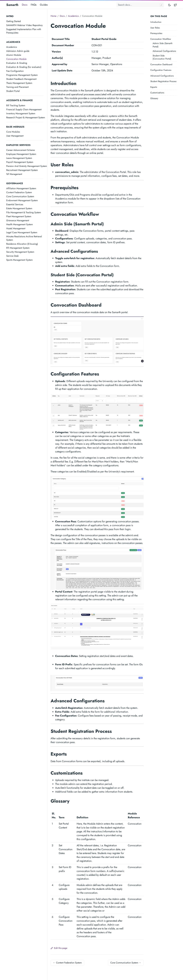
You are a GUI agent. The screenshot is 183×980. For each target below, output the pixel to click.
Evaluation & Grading (17, 63)
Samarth (12, 5)
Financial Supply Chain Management (24, 109)
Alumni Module (14, 55)
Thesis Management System (19, 83)
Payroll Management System (20, 162)
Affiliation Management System (21, 188)
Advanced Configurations (164, 51)
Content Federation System (19, 192)
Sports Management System (19, 260)
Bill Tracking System (16, 105)
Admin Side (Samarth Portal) (163, 45)
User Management (15, 136)
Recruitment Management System (22, 170)
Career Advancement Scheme (21, 150)
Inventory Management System (21, 113)
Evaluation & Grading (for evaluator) (24, 67)
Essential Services (15, 204)
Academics (12, 47)
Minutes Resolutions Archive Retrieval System (24, 238)
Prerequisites (156, 33)
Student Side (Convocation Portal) (162, 57)
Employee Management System (21, 154)
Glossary (154, 98)
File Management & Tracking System (24, 212)
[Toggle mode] (170, 5)
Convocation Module (16, 59)
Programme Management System (22, 75)
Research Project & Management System (26, 117)
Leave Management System (19, 158)
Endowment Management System (22, 200)
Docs (25, 5)
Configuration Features (161, 70)
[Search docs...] (140, 5)
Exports (154, 87)
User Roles (155, 28)
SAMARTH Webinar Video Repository (24, 25)
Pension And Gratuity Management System (27, 166)
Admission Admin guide (18, 51)
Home (53, 16)
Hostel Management (16, 228)
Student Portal (13, 91)
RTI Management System (18, 248)
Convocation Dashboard (161, 64)
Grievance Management (18, 220)
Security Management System (20, 252)
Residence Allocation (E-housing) (22, 244)
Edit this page (59, 948)
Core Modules (13, 132)
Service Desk (12, 256)
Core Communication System (20, 196)
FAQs (34, 5)
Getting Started (14, 21)
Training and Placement (17, 87)
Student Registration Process (163, 81)
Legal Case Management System (22, 232)
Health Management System (20, 224)
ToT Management (14, 174)
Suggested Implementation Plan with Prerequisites (24, 31)
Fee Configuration (15, 71)
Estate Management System (19, 208)
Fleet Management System (19, 216)
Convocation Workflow (161, 39)
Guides (44, 5)
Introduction (156, 22)
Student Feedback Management (21, 79)
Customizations (157, 93)
